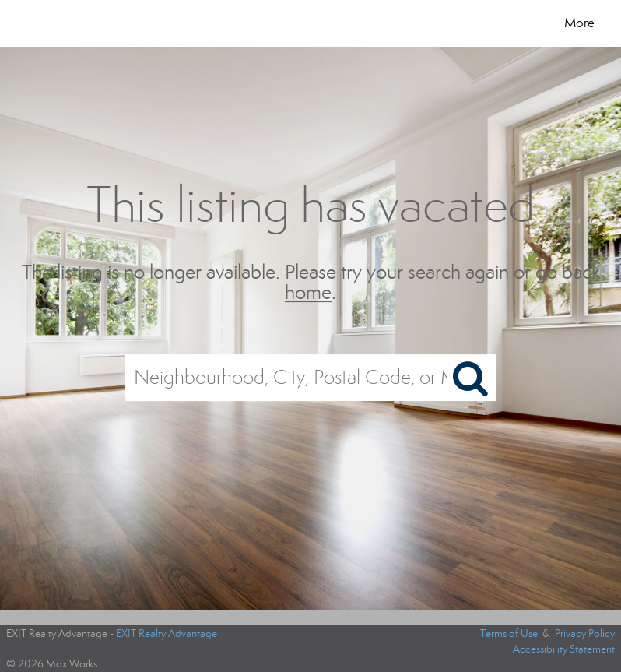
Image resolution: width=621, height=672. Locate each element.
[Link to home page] (65, 23)
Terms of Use (509, 633)
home (308, 293)
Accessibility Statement (564, 649)
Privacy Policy (585, 633)
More (579, 23)
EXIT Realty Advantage (167, 633)
